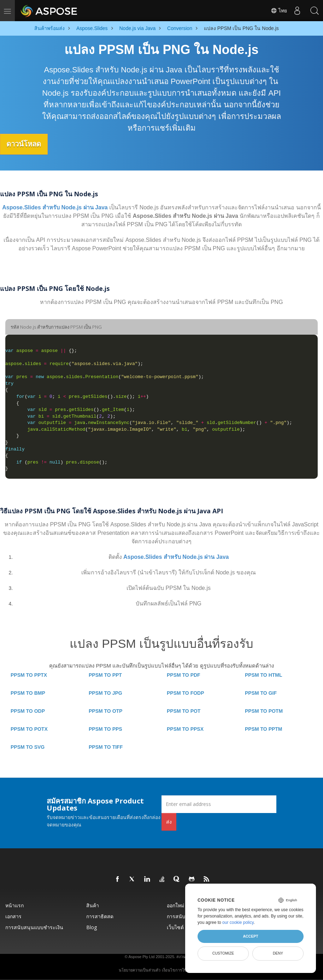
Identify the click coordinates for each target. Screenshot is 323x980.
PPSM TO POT (184, 711)
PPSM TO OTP (105, 711)
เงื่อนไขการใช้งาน (177, 970)
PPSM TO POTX (29, 729)
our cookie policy (238, 922)
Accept (250, 936)
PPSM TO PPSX (185, 729)
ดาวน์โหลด (26, 144)
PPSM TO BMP (28, 693)
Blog (92, 927)
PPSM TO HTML (264, 675)
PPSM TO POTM (264, 711)
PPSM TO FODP (186, 693)
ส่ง (169, 821)
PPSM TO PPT (105, 675)
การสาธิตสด (100, 916)
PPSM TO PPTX (29, 675)
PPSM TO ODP (28, 711)
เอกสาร (13, 916)
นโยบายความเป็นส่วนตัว (140, 970)
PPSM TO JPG (105, 693)
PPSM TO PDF (184, 675)
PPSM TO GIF (261, 693)
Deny (278, 953)
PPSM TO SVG (28, 747)
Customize (223, 953)
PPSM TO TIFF (106, 747)
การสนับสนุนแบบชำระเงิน (34, 927)
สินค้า (93, 905)
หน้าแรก (14, 905)
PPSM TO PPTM (264, 729)
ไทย (278, 11)
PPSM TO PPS (105, 729)
